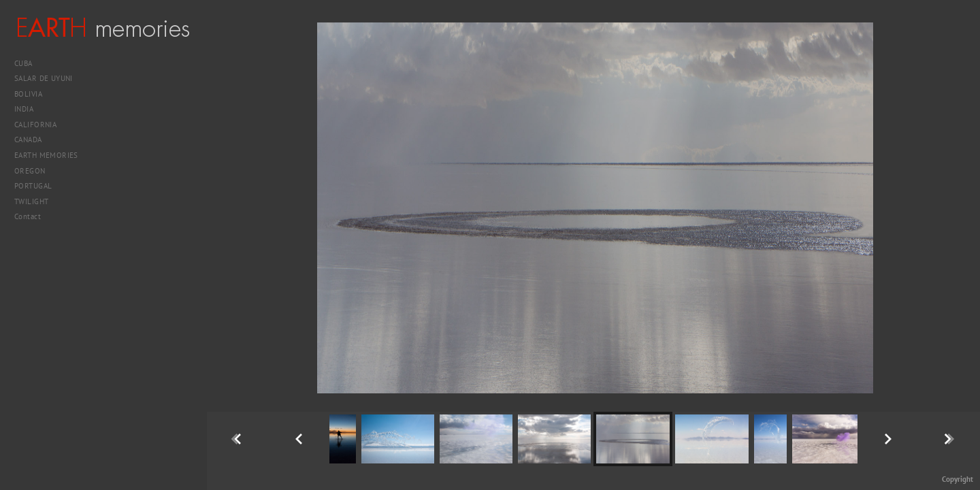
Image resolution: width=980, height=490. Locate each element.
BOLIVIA (33, 94)
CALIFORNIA (40, 125)
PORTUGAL (38, 186)
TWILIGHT (31, 201)
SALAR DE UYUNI (49, 78)
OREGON (30, 171)
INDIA (29, 109)
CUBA (28, 63)
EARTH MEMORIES (46, 155)
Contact (28, 216)
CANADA (33, 140)
